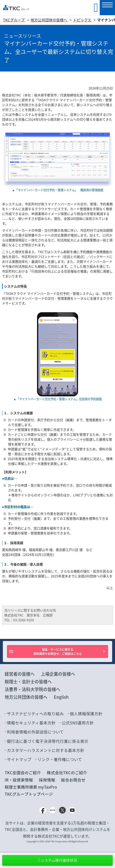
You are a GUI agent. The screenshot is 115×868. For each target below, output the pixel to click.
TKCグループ (14, 20)
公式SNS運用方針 (78, 723)
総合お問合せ (73, 780)
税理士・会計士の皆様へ (28, 682)
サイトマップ (19, 759)
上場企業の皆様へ (58, 674)
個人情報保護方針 (86, 714)
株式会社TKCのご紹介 (67, 773)
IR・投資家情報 (19, 780)
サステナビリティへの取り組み (35, 714)
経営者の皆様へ (20, 674)
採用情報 (47, 780)
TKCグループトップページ (29, 794)
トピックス (83, 20)
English (61, 697)
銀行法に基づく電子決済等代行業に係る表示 (48, 741)
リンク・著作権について (60, 759)
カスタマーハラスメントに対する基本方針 (46, 750)
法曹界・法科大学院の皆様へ (32, 689)
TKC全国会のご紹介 (23, 773)
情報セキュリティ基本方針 (31, 723)
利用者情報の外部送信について (35, 732)
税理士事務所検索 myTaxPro (31, 787)
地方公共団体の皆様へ (49, 20)
